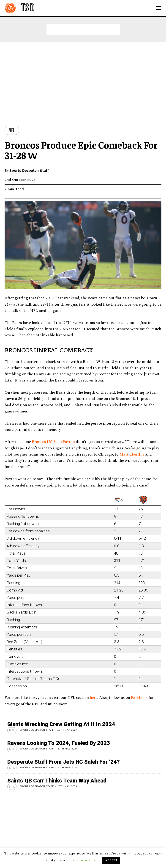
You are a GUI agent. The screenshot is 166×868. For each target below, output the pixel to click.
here (94, 698)
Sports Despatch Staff (29, 171)
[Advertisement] (83, 29)
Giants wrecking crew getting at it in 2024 (61, 724)
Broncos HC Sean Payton (53, 442)
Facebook (140, 698)
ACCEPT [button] (111, 860)
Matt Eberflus (132, 454)
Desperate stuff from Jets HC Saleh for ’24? (64, 762)
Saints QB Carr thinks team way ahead (57, 781)
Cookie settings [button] (85, 860)
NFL (12, 130)
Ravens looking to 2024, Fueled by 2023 (59, 743)
